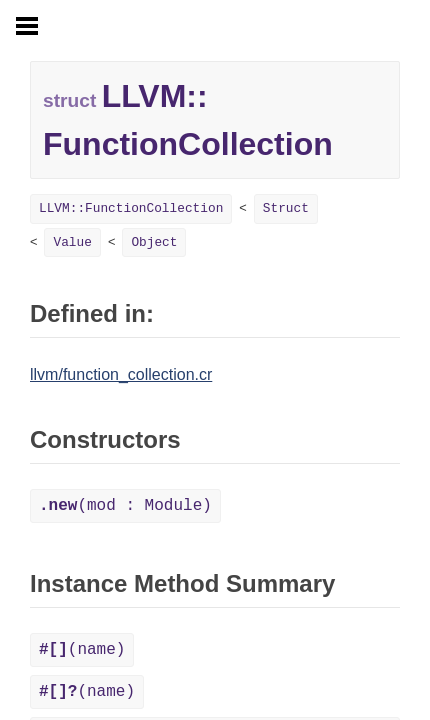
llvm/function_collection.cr (121, 374)
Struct (286, 208)
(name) (82, 650)
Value (72, 242)
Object (154, 242)
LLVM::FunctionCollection (131, 208)
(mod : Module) (125, 506)
